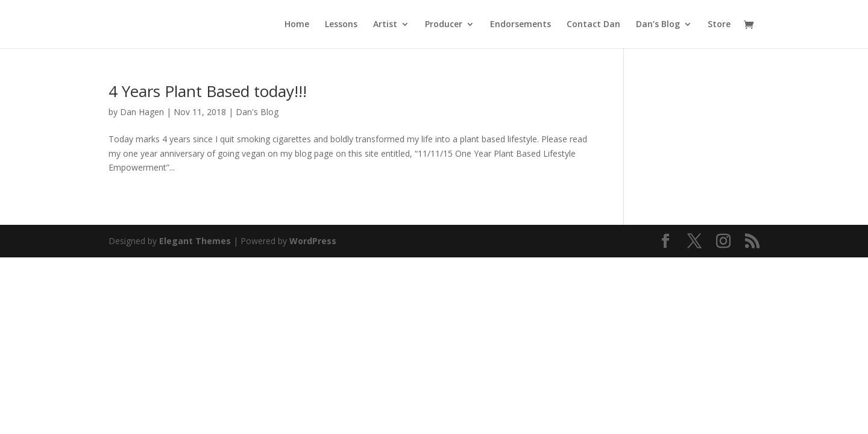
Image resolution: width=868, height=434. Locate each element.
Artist (385, 25)
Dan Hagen (142, 112)
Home (297, 25)
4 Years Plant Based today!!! (208, 91)
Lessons (341, 25)
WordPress (313, 241)
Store (719, 25)
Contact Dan (593, 25)
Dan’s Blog (658, 25)
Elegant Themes (195, 241)
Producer (444, 25)
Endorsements (520, 25)
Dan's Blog (257, 112)
